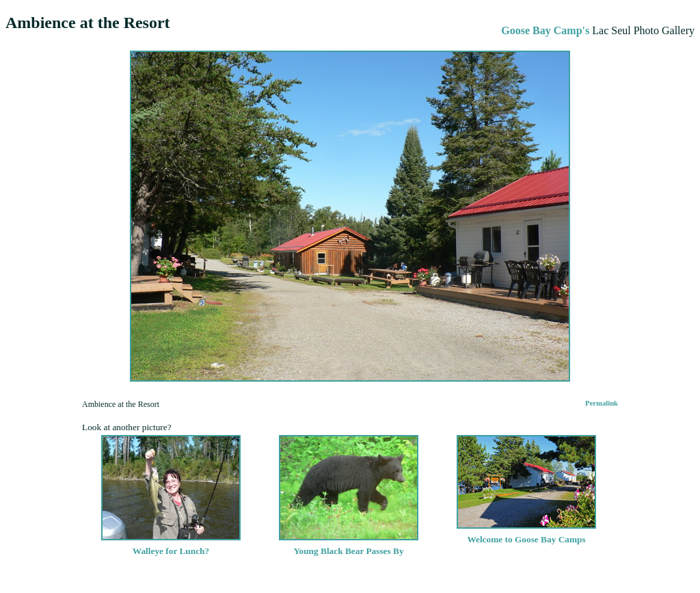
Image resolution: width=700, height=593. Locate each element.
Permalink (602, 403)
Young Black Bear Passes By (349, 545)
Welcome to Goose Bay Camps (526, 534)
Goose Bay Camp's (545, 30)
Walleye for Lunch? (171, 545)
